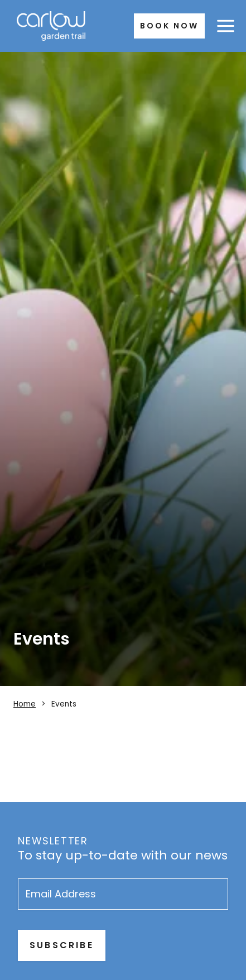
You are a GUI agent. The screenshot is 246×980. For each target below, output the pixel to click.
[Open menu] (225, 26)
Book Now (169, 26)
